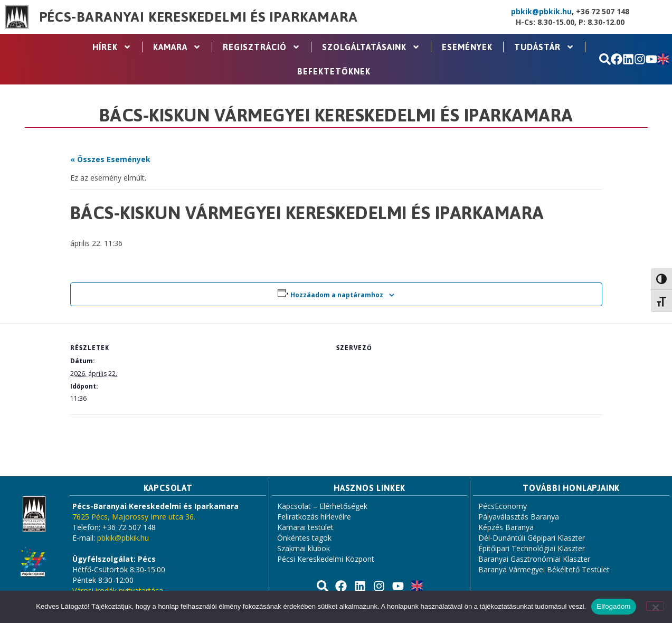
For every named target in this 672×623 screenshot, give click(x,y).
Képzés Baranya (506, 527)
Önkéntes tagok (304, 538)
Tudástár (544, 47)
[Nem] (655, 606)
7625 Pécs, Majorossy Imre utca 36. (134, 517)
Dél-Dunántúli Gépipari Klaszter (532, 538)
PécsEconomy (503, 506)
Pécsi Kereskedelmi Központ (326, 559)
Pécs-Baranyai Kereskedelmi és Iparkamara (198, 17)
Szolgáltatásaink (371, 47)
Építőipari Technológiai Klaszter (532, 548)
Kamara (177, 47)
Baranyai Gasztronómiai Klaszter (534, 559)
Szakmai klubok (304, 548)
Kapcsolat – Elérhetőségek (322, 506)
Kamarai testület (305, 527)
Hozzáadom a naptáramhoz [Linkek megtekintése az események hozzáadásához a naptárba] (337, 295)
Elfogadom (613, 606)
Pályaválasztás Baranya (519, 517)
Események (467, 47)
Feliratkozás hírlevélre (314, 517)
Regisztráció (262, 47)
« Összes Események (110, 159)
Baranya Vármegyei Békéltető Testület (544, 569)
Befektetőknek (334, 71)
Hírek (112, 47)
